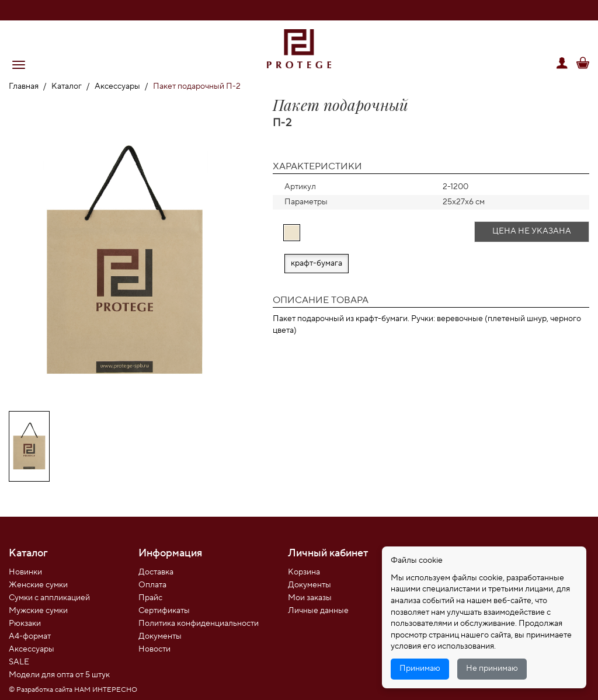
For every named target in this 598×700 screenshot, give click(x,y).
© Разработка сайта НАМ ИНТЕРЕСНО (73, 690)
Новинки (25, 572)
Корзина (304, 572)
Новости (154, 649)
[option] (125, 254)
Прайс (150, 598)
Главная (24, 86)
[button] (19, 65)
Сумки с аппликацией (49, 598)
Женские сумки (38, 585)
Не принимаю (492, 668)
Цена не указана (532, 231)
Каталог (67, 86)
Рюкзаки (25, 624)
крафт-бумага (317, 263)
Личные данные (318, 611)
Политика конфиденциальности (199, 624)
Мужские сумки (38, 611)
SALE (19, 662)
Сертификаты (164, 611)
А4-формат (30, 636)
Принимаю (420, 668)
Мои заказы (310, 598)
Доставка (156, 572)
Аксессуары (117, 86)
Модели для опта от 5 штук (59, 675)
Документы (160, 636)
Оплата (152, 585)
